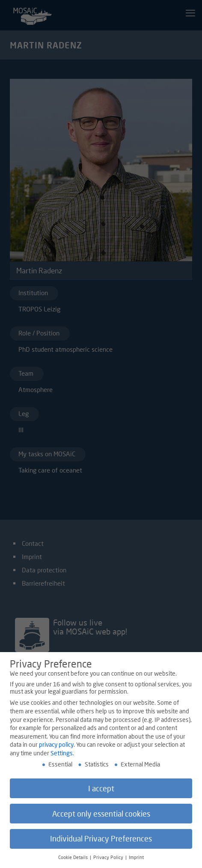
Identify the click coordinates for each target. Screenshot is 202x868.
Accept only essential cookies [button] (101, 816)
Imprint (136, 860)
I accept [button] (101, 791)
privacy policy (56, 747)
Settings (62, 755)
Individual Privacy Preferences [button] (101, 841)
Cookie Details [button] (74, 860)
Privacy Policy (109, 860)
